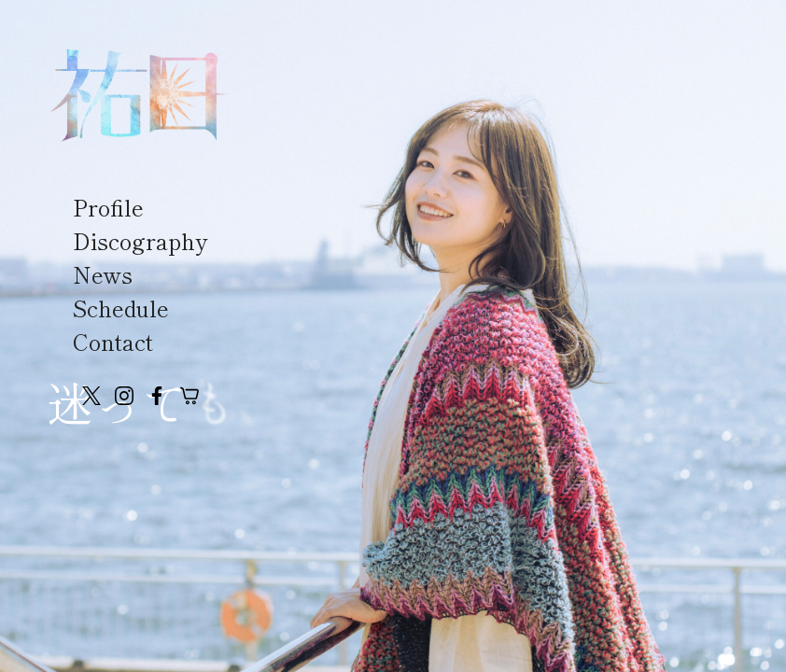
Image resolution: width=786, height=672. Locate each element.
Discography (140, 240)
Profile (108, 207)
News (103, 274)
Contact (113, 341)
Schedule (121, 308)
